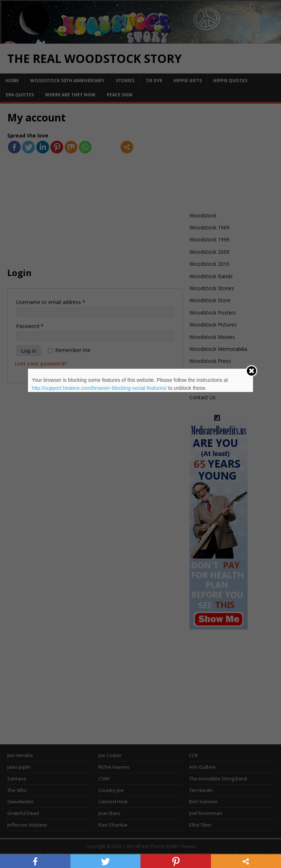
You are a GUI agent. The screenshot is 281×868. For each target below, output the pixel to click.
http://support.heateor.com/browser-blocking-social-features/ (99, 388)
